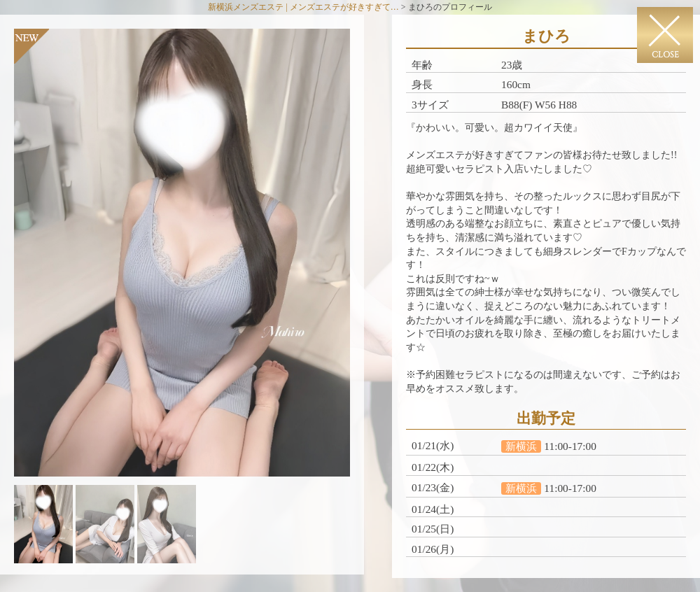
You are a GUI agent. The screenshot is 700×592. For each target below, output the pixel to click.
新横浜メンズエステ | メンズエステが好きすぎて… (303, 7)
